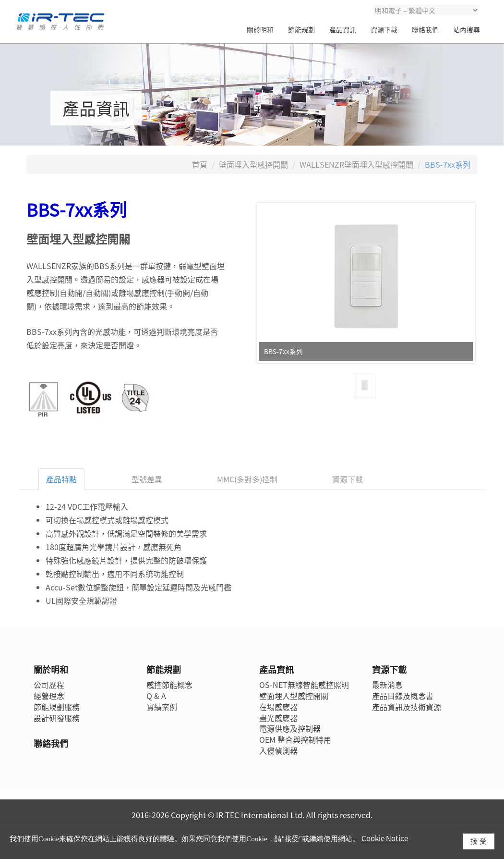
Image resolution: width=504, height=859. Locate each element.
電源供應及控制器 (290, 728)
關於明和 (260, 29)
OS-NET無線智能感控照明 (304, 685)
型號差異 (147, 479)
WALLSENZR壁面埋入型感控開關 (356, 164)
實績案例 (162, 707)
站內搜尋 (467, 29)
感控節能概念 (169, 685)
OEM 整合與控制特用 (295, 739)
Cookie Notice (385, 838)
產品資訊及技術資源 (407, 707)
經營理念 (49, 696)
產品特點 (61, 479)
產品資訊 (343, 29)
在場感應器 (278, 707)
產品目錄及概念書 (403, 696)
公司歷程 (49, 685)
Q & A (156, 696)
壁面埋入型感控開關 (253, 164)
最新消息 (387, 685)
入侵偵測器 (278, 750)
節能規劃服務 (57, 707)
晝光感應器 (278, 718)
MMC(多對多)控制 (247, 479)
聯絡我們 (425, 29)
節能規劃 (301, 29)
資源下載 (384, 29)
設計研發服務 (57, 718)
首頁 (200, 164)
